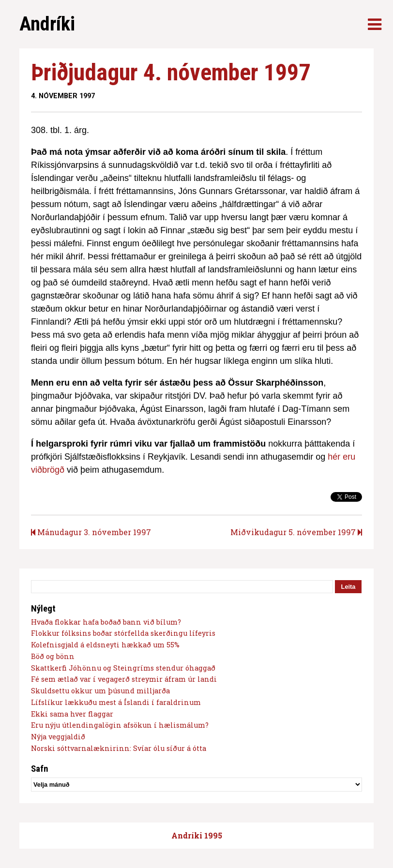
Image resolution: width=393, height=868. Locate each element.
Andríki (47, 24)
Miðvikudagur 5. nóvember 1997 (296, 532)
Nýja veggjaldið (58, 737)
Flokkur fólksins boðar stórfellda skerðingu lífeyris (123, 633)
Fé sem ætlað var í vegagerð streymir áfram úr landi (124, 679)
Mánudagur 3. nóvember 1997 (91, 532)
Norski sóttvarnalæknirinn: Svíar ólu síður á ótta (119, 748)
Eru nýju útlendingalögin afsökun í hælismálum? (120, 725)
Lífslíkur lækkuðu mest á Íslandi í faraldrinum (116, 702)
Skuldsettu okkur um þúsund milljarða (100, 691)
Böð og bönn (53, 656)
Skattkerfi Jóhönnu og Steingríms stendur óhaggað (123, 668)
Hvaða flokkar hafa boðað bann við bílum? (106, 622)
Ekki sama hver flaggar (72, 714)
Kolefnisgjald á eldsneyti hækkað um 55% (105, 645)
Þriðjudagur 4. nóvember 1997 (171, 72)
